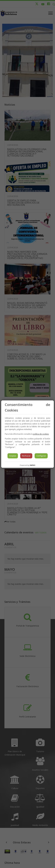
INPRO (32, 465)
